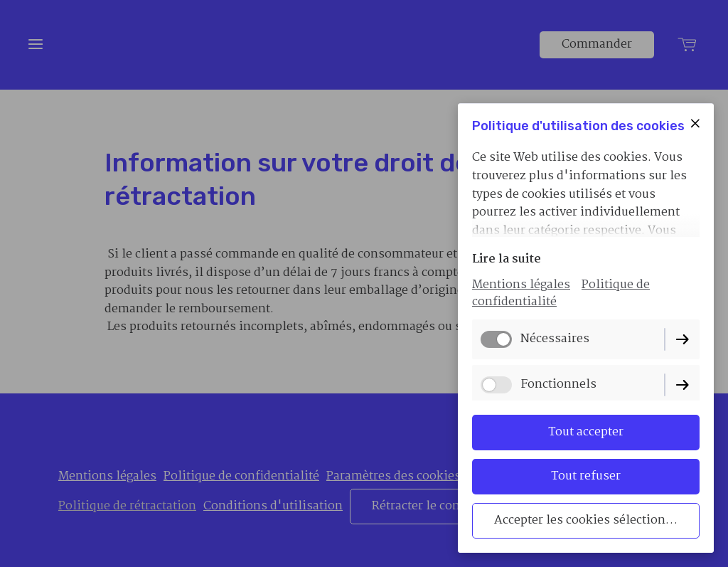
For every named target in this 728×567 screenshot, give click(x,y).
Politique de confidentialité (561, 293)
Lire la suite (507, 259)
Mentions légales (521, 285)
